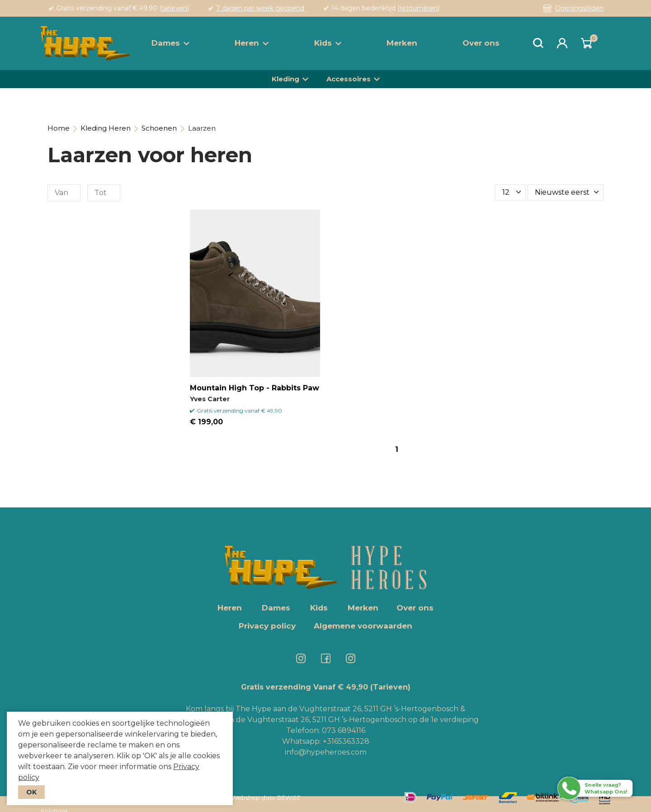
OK (31, 792)
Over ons (481, 43)
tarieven (174, 8)
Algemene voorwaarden (363, 626)
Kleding (285, 79)
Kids (328, 43)
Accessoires (349, 79)
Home (59, 128)
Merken (402, 43)
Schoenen (159, 128)
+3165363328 (345, 741)
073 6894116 (344, 730)
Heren (252, 43)
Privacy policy (267, 626)
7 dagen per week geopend (260, 8)
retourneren (419, 8)
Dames (170, 43)
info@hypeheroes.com (326, 752)
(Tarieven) (390, 687)
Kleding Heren (106, 128)
